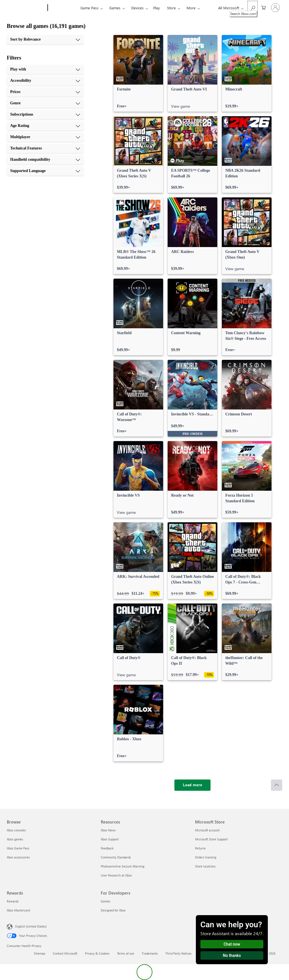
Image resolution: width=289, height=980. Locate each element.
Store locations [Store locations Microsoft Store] (205, 866)
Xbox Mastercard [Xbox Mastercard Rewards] (18, 910)
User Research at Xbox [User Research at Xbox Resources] (116, 875)
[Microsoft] (26, 8)
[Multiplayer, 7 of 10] (45, 137)
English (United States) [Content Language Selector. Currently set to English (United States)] (31, 926)
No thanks (232, 955)
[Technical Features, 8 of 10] (45, 148)
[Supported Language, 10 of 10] (45, 171)
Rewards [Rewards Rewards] (13, 901)
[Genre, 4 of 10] (45, 103)
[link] (138, 73)
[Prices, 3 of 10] (45, 92)
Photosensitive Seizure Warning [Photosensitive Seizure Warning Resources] (122, 866)
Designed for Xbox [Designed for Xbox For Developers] (113, 910)
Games (115, 8)
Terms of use (126, 953)
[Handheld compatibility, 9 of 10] (45, 160)
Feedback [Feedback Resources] (107, 848)
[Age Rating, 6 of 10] (45, 126)
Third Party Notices (179, 953)
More (191, 8)
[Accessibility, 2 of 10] (45, 81)
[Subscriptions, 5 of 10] (45, 114)
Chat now (232, 944)
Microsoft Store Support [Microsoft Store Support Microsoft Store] (211, 839)
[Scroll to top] (277, 785)
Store (171, 8)
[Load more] (192, 785)
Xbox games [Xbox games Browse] (15, 839)
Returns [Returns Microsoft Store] (200, 848)
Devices (137, 8)
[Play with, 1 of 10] (45, 69)
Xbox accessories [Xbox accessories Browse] (18, 857)
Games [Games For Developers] (106, 901)
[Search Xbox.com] (253, 7)
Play (156, 8)
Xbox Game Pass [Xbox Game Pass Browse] (18, 848)
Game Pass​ (89, 8)
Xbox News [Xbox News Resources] (108, 830)
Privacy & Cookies (97, 953)
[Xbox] (63, 8)
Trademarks (150, 953)
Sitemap (40, 953)
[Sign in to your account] (275, 8)
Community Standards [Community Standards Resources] (116, 857)
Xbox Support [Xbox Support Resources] (110, 839)
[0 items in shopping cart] (264, 7)
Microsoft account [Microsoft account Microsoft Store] (207, 830)
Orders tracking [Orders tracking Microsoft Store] (206, 857)
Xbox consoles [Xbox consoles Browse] (16, 830)
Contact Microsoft (65, 953)
